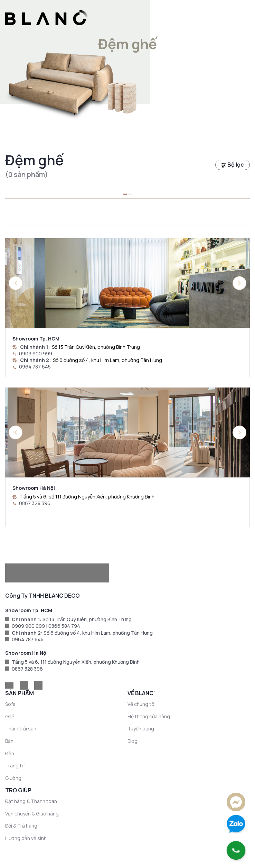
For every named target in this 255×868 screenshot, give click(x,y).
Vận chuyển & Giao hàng (32, 814)
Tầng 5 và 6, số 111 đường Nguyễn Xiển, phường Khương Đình (87, 497)
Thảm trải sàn (21, 729)
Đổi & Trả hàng (21, 826)
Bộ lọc (233, 165)
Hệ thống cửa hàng (149, 716)
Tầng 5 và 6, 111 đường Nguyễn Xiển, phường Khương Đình (76, 662)
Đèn (10, 753)
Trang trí (15, 766)
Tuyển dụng (141, 729)
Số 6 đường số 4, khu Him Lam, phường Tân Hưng (107, 360)
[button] (239, 283)
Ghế (10, 716)
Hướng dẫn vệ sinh (26, 838)
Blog (133, 741)
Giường (13, 778)
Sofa (10, 704)
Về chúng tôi (141, 704)
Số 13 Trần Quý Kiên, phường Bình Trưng (96, 347)
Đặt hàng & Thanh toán (31, 801)
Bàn (9, 741)
